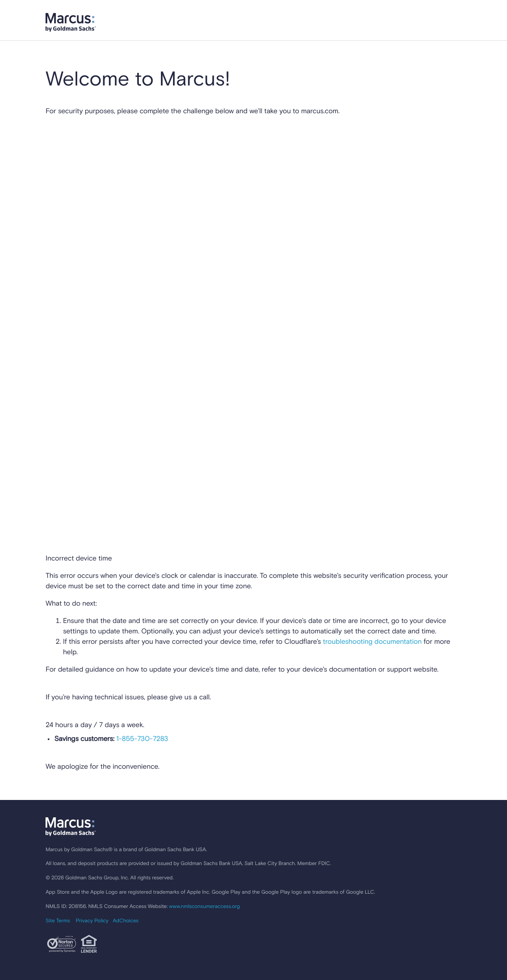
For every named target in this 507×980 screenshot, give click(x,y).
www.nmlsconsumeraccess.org (204, 907)
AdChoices (126, 921)
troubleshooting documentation (372, 642)
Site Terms (58, 921)
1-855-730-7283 (141, 739)
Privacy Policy (92, 921)
